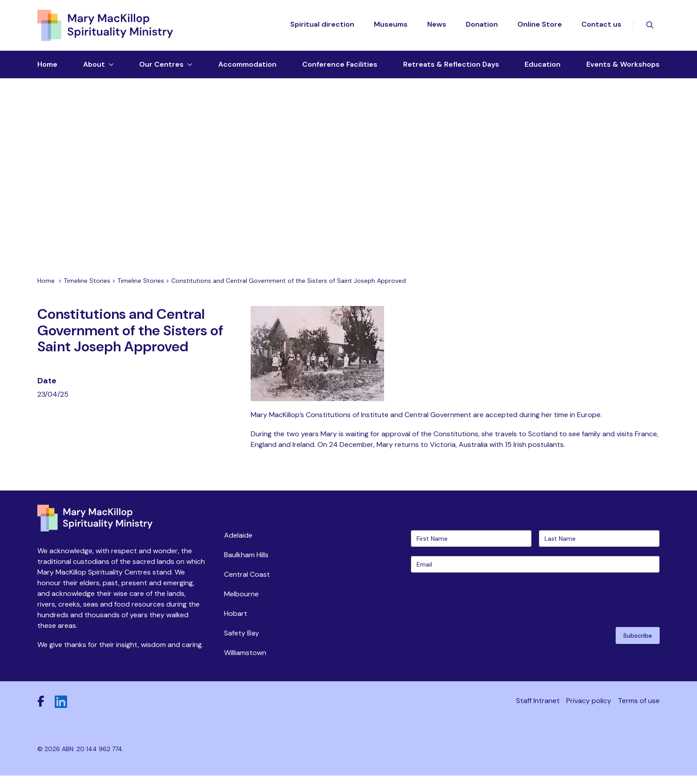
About (94, 65)
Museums (391, 25)
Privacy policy (589, 709)
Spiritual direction (322, 25)
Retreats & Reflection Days (451, 65)
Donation (482, 25)
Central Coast (247, 583)
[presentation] (478, 607)
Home (47, 65)
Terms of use (639, 709)
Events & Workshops (623, 65)
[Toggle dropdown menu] (109, 65)
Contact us (601, 25)
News (437, 25)
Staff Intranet (538, 709)
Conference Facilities (340, 65)
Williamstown (245, 661)
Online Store (540, 25)
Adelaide (238, 544)
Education (543, 65)
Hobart (236, 622)
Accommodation (247, 65)
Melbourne (241, 602)
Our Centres (161, 65)
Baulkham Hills (246, 563)
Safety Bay (242, 641)
